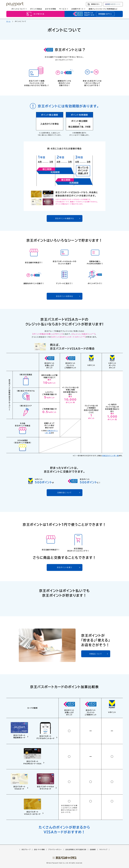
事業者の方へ (95, 4)
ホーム (8, 21)
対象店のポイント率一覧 (110, 456)
